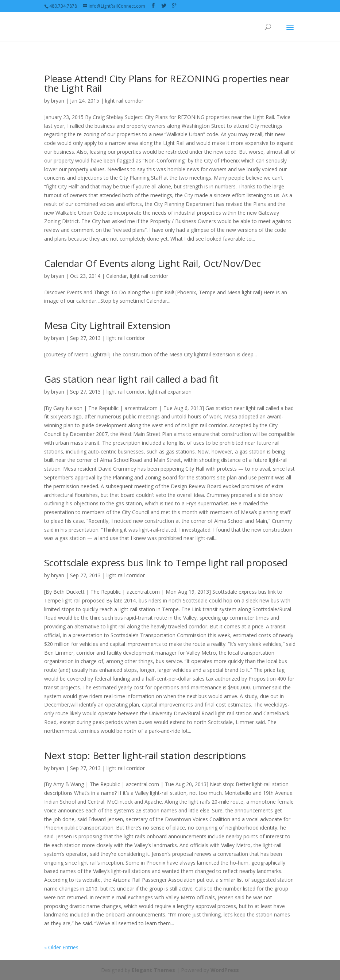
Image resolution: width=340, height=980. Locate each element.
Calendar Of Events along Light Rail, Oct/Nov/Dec (152, 263)
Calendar (117, 276)
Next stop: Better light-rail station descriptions (145, 755)
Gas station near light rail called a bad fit (131, 379)
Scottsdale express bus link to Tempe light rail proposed (166, 563)
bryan (58, 101)
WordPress (225, 970)
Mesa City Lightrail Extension (107, 325)
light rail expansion (170, 392)
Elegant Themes (153, 970)
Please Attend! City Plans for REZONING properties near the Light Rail (167, 83)
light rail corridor (124, 101)
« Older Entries (61, 947)
